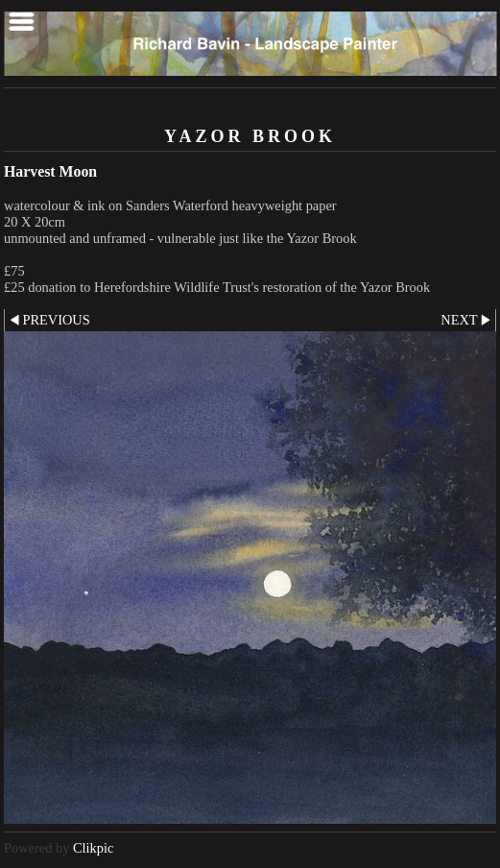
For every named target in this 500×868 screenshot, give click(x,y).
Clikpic (93, 848)
